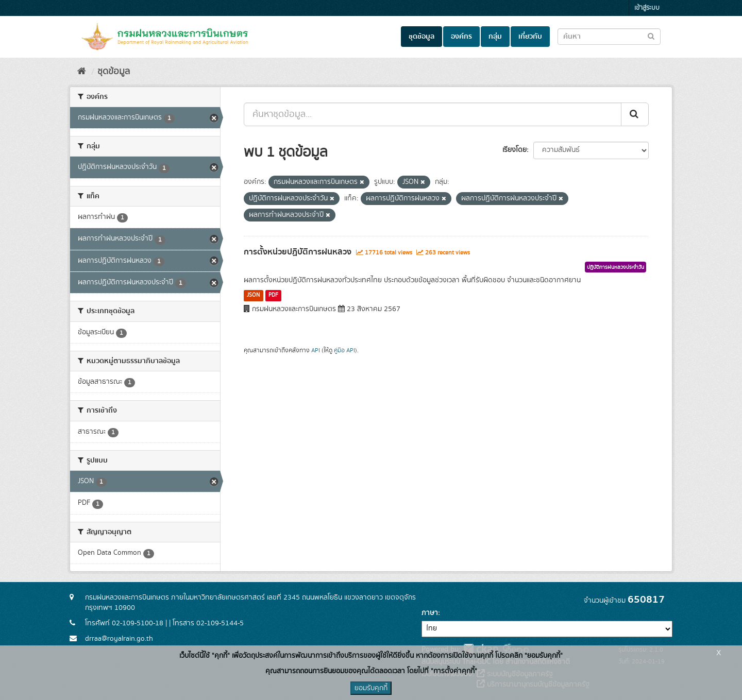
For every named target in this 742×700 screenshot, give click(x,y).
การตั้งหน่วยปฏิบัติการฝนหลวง (298, 252)
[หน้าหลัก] (82, 72)
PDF (273, 295)
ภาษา (430, 613)
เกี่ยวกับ (530, 37)
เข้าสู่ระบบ (647, 8)
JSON (253, 295)
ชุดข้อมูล (421, 37)
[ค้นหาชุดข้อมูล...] (433, 114)
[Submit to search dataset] (651, 36)
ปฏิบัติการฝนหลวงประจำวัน (615, 267)
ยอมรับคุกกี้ (371, 688)
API (316, 351)
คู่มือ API (344, 351)
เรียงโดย (515, 150)
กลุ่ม (495, 37)
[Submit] (635, 114)
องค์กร (461, 37)
